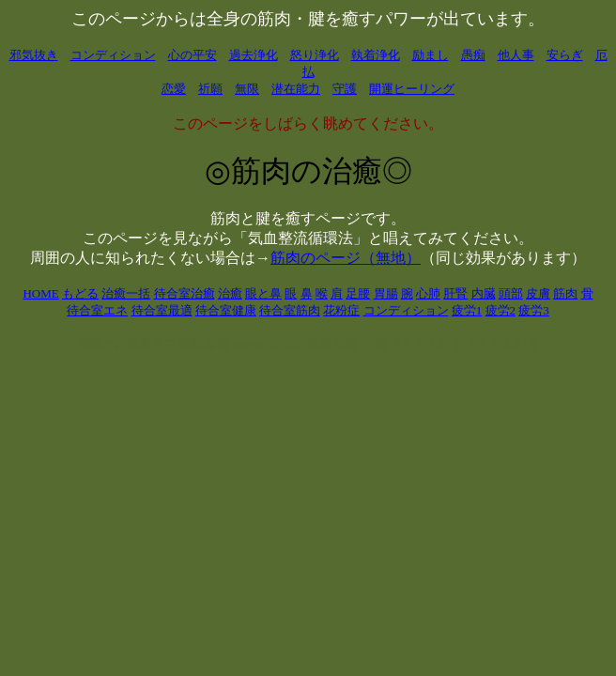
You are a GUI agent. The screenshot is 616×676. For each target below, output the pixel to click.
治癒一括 (126, 293)
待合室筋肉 (290, 310)
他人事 (516, 55)
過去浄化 (254, 55)
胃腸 (386, 293)
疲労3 (534, 310)
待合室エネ (97, 310)
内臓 (484, 293)
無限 (247, 89)
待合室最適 (162, 310)
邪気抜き (34, 55)
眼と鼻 (263, 293)
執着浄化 (376, 55)
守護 (345, 89)
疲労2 (501, 310)
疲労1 (467, 310)
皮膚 (538, 293)
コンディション (113, 55)
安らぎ (565, 55)
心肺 (428, 293)
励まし (431, 55)
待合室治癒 (185, 293)
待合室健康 (226, 310)
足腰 (358, 293)
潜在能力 (296, 89)
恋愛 (174, 89)
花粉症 (341, 310)
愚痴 (473, 55)
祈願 (210, 89)
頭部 (511, 293)
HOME (40, 293)
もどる (80, 293)
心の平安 (192, 55)
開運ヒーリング (412, 89)
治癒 (230, 293)
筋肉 (565, 293)
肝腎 (455, 293)
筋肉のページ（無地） (346, 258)
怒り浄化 (315, 55)
